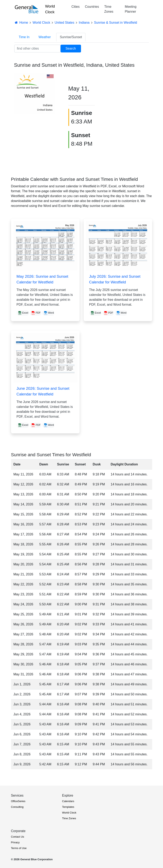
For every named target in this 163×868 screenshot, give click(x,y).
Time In (24, 37)
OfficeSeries (18, 801)
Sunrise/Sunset (71, 37)
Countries (92, 7)
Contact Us (18, 837)
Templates (68, 807)
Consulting (17, 807)
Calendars (68, 801)
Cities (75, 7)
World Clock (50, 9)
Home (21, 23)
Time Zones (109, 9)
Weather (45, 37)
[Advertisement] (136, 102)
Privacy (15, 842)
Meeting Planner (131, 9)
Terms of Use (19, 848)
